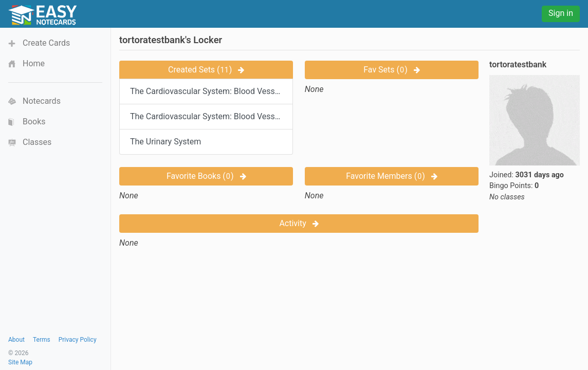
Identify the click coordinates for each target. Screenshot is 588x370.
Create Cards (46, 43)
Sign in (561, 13)
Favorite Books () (206, 176)
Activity (299, 223)
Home (34, 63)
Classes (37, 142)
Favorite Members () (392, 176)
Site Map (20, 362)
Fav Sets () (391, 70)
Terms (42, 340)
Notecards (42, 101)
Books (34, 122)
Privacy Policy (78, 340)
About (16, 340)
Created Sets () (206, 70)
